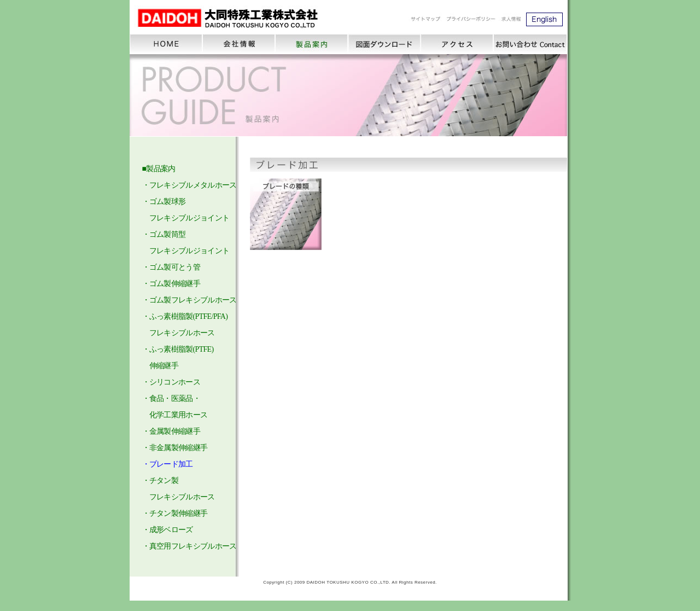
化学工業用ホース (178, 415)
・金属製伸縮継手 (171, 431)
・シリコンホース (171, 382)
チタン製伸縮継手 (178, 513)
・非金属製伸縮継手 (175, 448)
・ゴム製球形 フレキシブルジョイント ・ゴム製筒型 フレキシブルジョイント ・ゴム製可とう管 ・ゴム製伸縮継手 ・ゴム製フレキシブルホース (189, 251)
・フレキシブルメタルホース (189, 185)
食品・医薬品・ (175, 398)
